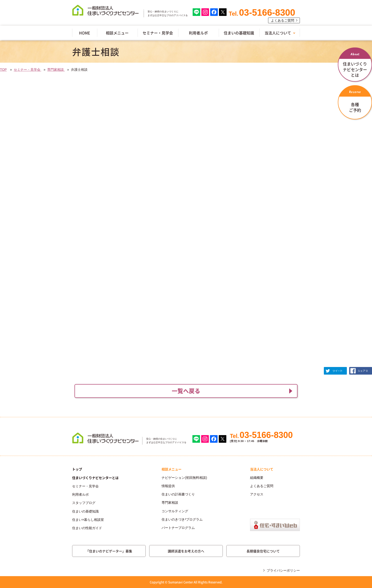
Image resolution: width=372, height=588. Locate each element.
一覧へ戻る (186, 391)
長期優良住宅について (263, 551)
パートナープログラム (178, 528)
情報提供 (168, 486)
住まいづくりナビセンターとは (95, 478)
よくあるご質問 (283, 20)
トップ (77, 469)
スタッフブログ (84, 503)
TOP (3, 70)
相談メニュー (117, 33)
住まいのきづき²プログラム (182, 519)
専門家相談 (56, 70)
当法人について (278, 33)
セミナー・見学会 (158, 33)
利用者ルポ (198, 33)
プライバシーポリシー (283, 570)
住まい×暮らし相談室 (88, 520)
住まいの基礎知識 (239, 33)
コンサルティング (175, 511)
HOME (85, 33)
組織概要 (257, 478)
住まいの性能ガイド (87, 528)
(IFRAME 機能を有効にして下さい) (186, 224)
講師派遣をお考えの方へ (186, 551)
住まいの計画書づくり (178, 494)
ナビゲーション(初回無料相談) (184, 478)
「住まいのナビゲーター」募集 (109, 551)
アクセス (257, 494)
